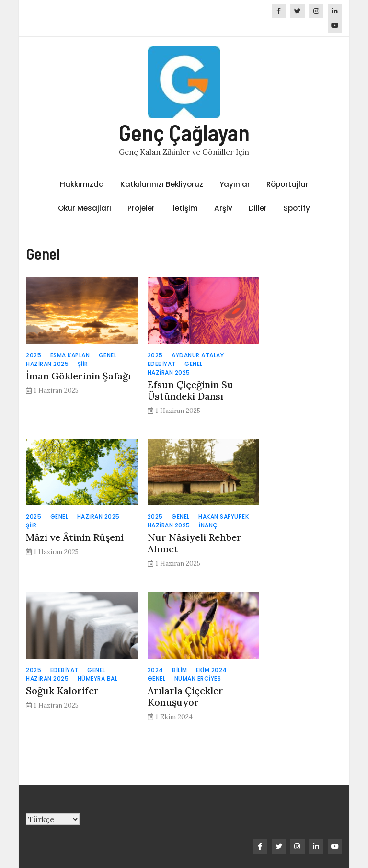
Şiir (83, 364)
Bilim (180, 670)
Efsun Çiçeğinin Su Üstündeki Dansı (190, 390)
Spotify (297, 208)
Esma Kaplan (70, 355)
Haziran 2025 (47, 364)
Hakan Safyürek (224, 517)
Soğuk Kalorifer (63, 691)
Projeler (141, 208)
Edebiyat (162, 364)
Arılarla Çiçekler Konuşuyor (185, 696)
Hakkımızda (82, 184)
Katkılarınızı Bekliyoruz (162, 184)
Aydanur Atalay (198, 355)
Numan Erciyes (198, 679)
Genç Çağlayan (184, 132)
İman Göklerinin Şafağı (78, 376)
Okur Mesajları (85, 208)
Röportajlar (287, 184)
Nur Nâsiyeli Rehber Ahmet (195, 543)
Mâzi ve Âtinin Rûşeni (76, 537)
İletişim (184, 208)
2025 (34, 355)
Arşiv (223, 208)
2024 (155, 670)
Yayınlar (235, 184)
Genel (108, 355)
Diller (258, 208)
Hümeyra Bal (98, 679)
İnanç (208, 525)
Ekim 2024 (212, 670)
